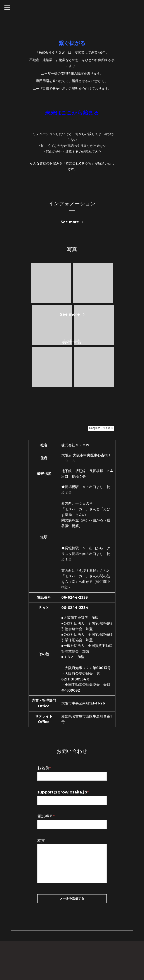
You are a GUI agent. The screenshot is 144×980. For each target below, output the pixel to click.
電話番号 (46, 816)
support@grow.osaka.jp (63, 792)
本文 (41, 841)
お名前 (44, 768)
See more (72, 222)
